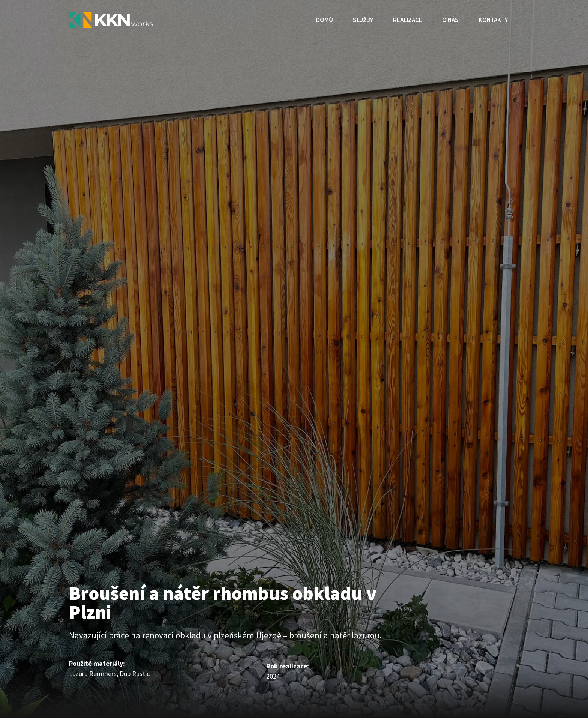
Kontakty (493, 20)
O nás (450, 20)
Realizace (408, 20)
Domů (325, 20)
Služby (363, 20)
